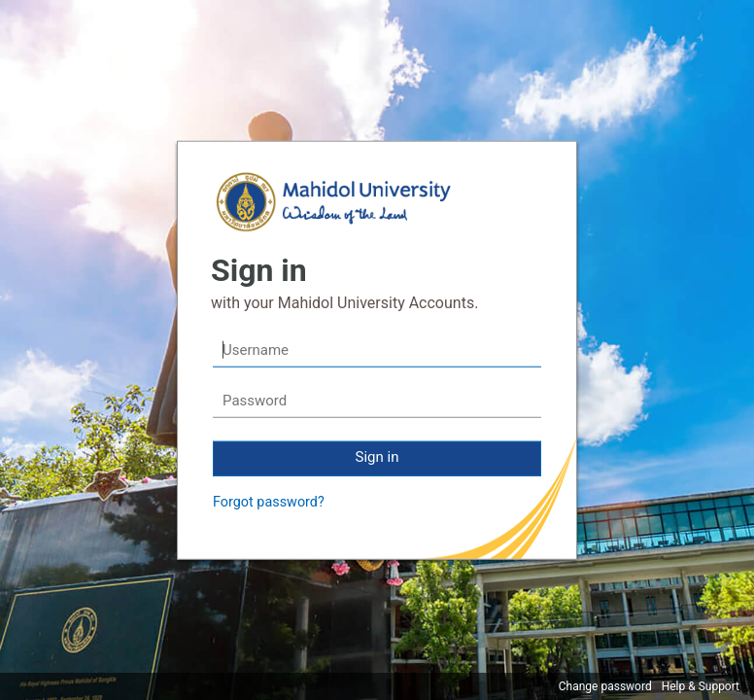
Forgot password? (269, 502)
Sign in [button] (377, 457)
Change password (605, 686)
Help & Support (701, 686)
